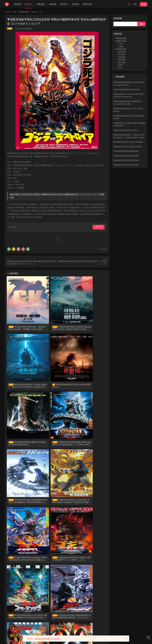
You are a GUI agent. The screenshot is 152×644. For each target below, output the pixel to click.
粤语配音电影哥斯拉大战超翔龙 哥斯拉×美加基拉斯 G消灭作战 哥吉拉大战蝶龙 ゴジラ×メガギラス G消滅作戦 (91, 445)
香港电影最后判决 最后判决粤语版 (126, 156)
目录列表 (63, 4)
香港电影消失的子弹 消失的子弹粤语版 (128, 147)
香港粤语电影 (121, 38)
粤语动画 (87, 4)
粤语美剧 (122, 57)
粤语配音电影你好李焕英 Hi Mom (126, 130)
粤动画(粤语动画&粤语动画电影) (48, 639)
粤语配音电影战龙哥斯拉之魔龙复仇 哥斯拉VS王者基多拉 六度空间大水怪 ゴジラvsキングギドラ (57, 561)
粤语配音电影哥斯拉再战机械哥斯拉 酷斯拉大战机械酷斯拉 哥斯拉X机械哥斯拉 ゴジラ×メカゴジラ (23, 445)
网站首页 (18, 4)
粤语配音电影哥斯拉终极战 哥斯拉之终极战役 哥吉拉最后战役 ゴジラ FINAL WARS (91, 386)
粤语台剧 (122, 62)
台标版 (121, 46)
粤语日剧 (122, 54)
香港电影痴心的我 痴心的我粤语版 (126, 165)
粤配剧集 (41, 4)
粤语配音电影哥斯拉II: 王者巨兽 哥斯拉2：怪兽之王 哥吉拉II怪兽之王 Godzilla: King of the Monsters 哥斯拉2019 (91, 328)
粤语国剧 (122, 60)
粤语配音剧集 (121, 49)
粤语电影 (53, 4)
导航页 (76, 4)
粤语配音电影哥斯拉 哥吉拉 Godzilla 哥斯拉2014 (22, 386)
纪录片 (121, 65)
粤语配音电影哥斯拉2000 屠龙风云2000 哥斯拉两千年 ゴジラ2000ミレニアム (23, 503)
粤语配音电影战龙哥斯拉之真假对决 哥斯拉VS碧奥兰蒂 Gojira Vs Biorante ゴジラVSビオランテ (91, 561)
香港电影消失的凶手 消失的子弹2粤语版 (128, 142)
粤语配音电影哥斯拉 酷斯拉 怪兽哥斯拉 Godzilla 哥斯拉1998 (57, 386)
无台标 (19, 29)
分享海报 (102, 249)
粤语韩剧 (122, 52)
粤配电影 (28, 4)
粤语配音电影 (27, 29)
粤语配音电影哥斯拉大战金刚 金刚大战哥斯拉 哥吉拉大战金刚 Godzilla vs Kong (57, 328)
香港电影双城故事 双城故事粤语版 (126, 151)
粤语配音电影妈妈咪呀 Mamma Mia (127, 90)
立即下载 (99, 227)
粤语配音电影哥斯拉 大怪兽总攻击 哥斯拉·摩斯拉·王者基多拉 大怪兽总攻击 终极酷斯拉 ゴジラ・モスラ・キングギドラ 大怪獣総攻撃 (57, 445)
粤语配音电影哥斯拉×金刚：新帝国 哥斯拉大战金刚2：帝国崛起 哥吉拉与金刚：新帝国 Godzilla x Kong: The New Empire (23, 328)
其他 (120, 68)
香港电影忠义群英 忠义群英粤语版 (126, 160)
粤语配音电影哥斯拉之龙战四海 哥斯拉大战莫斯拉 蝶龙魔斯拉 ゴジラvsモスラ (23, 561)
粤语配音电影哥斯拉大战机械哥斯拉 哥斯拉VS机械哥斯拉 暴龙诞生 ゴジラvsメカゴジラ (91, 503)
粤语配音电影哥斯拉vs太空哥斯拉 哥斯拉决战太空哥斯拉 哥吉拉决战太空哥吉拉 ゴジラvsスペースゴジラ (57, 503)
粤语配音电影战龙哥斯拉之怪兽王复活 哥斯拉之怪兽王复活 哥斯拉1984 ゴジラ (22, 620)
